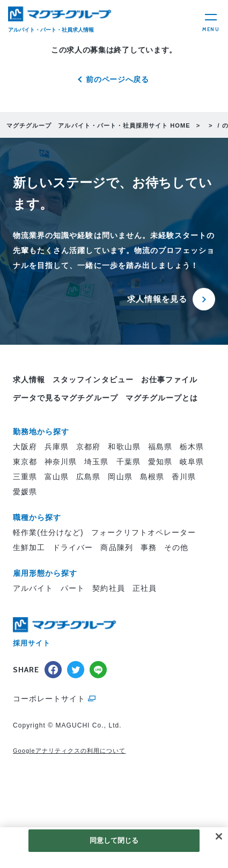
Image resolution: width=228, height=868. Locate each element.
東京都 (25, 462)
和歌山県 (124, 447)
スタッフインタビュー (93, 380)
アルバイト (33, 588)
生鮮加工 (29, 547)
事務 (149, 547)
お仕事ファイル (169, 380)
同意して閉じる (114, 840)
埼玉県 (96, 462)
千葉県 (128, 462)
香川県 (184, 477)
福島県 (160, 447)
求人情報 (29, 380)
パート (73, 588)
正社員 (145, 588)
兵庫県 (57, 447)
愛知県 (160, 462)
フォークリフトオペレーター (144, 532)
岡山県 (120, 477)
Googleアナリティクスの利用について (69, 751)
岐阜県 (192, 462)
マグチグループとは (162, 398)
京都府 (88, 447)
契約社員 (108, 588)
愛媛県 (25, 492)
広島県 (88, 477)
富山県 (57, 477)
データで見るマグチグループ (65, 398)
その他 (176, 547)
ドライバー (73, 547)
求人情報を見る (157, 299)
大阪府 (25, 447)
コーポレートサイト (49, 699)
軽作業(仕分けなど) (48, 532)
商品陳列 (116, 547)
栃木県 (192, 447)
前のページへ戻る (117, 79)
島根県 (152, 477)
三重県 (25, 477)
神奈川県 (61, 462)
